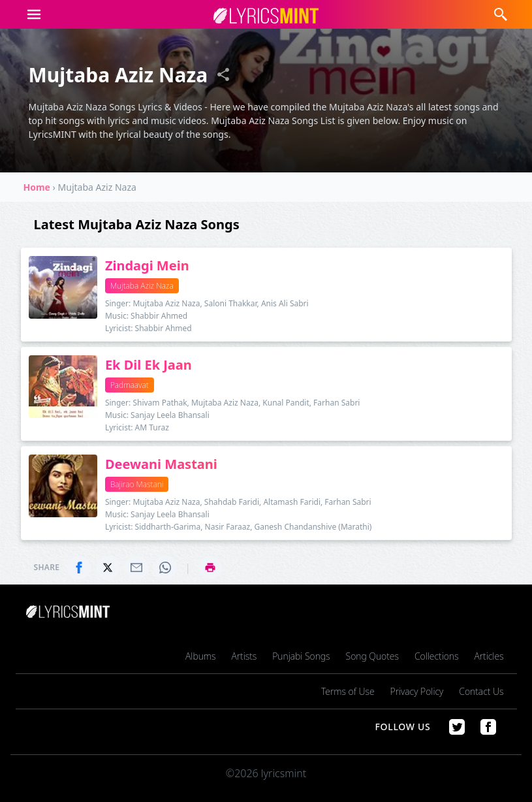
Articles (489, 656)
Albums (200, 656)
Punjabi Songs (301, 656)
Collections (437, 656)
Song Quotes (372, 656)
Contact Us (481, 691)
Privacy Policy (417, 691)
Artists (244, 656)
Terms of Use (348, 691)
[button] (34, 14)
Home (37, 187)
